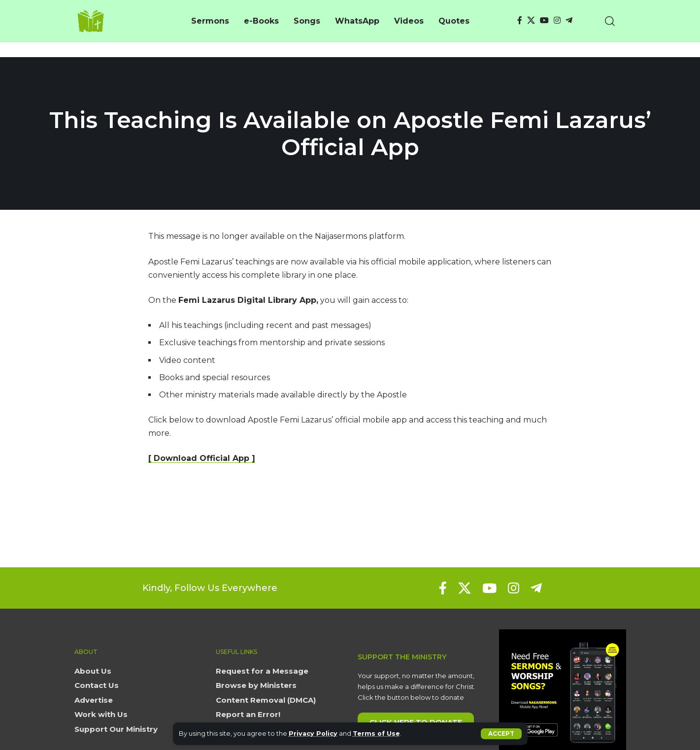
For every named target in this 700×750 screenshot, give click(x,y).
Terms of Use (378, 734)
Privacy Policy (314, 734)
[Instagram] (557, 20)
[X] (531, 20)
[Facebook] (520, 20)
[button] (501, 734)
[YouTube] (544, 20)
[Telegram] (569, 20)
